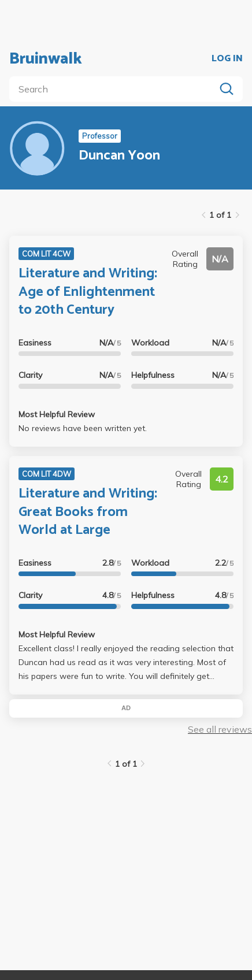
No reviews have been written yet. (83, 428)
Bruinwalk (46, 59)
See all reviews (220, 729)
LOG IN (227, 59)
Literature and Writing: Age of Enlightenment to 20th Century (88, 292)
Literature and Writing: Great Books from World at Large (88, 512)
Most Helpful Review (57, 414)
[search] (114, 89)
